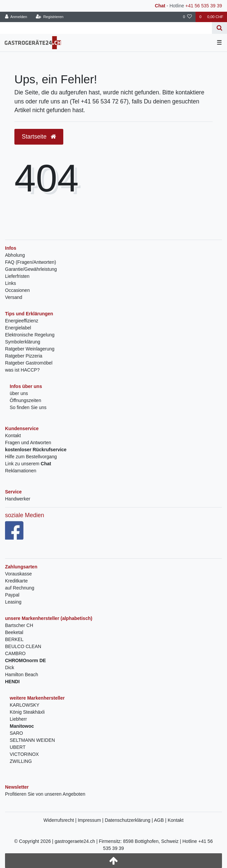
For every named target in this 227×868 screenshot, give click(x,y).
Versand (14, 297)
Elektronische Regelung (30, 335)
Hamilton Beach (22, 675)
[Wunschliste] (187, 17)
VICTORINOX (24, 754)
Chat (160, 6)
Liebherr (18, 719)
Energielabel (18, 328)
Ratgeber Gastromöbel (29, 363)
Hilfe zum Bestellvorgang (31, 457)
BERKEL (14, 639)
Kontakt (13, 436)
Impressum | (91, 820)
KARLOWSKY (25, 705)
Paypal (12, 595)
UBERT (18, 747)
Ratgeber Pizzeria (24, 356)
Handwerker (18, 499)
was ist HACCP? (22, 370)
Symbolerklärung (23, 342)
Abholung (15, 255)
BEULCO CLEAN (23, 646)
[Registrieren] (49, 17)
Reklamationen (21, 471)
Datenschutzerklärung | (129, 820)
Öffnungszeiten (25, 400)
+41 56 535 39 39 (204, 6)
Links (11, 283)
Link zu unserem (28, 464)
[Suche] (219, 28)
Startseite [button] (39, 137)
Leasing (13, 602)
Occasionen (17, 290)
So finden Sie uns (28, 407)
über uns (19, 393)
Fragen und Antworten (28, 443)
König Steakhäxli (27, 712)
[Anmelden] (16, 17)
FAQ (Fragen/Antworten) (31, 262)
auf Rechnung (20, 588)
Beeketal (14, 632)
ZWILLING (21, 761)
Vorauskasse (18, 574)
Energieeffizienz (22, 321)
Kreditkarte (16, 581)
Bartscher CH (19, 625)
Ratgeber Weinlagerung (30, 349)
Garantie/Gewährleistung (31, 269)
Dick (10, 667)
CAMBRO (15, 653)
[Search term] (106, 28)
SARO (16, 733)
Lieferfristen (17, 276)
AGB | (161, 820)
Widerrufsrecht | (61, 820)
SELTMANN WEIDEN (32, 740)
